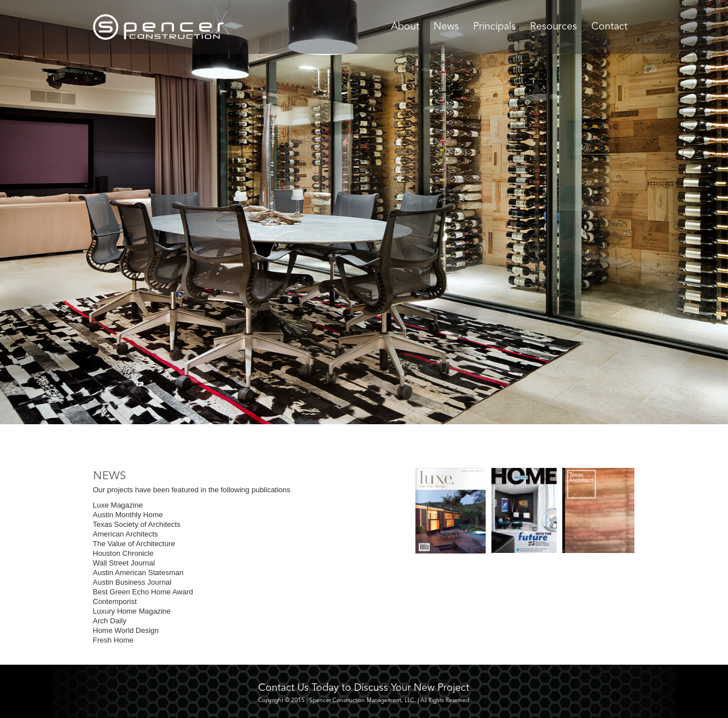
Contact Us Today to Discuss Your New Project (364, 688)
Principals (495, 27)
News (446, 27)
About (405, 27)
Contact (609, 27)
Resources (554, 27)
